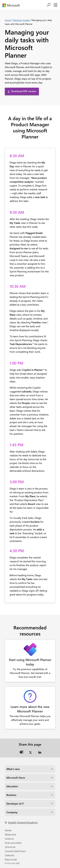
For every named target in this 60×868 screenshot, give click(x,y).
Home (8, 20)
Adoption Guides (21, 20)
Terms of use (10, 847)
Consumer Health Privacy (15, 851)
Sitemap (8, 830)
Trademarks (10, 855)
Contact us (9, 838)
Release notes (10, 834)
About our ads (11, 859)
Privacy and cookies (13, 843)
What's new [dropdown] (13, 769)
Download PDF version (24, 91)
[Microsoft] (12, 5)
